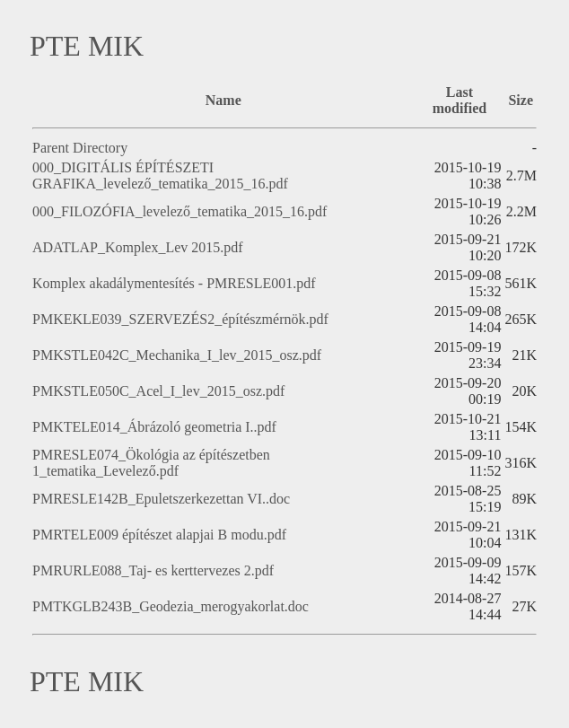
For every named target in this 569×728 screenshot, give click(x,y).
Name (223, 100)
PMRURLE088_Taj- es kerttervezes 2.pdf (153, 570)
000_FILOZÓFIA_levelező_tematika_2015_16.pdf (179, 211)
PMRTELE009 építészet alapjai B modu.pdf (159, 535)
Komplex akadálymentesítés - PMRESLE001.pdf (174, 283)
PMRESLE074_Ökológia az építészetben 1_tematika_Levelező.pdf (151, 463)
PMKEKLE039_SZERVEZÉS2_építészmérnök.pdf (180, 319)
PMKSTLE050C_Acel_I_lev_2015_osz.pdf (158, 391)
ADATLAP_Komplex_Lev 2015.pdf (138, 247)
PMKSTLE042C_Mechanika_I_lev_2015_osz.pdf (177, 355)
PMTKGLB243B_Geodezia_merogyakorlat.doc (171, 606)
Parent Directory (80, 148)
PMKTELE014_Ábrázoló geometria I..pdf (154, 427)
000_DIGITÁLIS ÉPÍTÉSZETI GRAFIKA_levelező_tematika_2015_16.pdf (160, 175)
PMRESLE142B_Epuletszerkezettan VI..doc (161, 499)
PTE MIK (87, 46)
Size (521, 100)
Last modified (460, 100)
